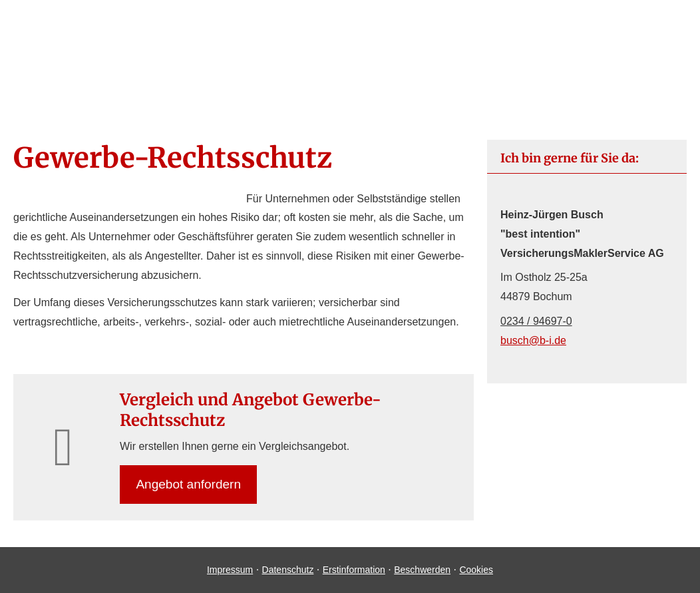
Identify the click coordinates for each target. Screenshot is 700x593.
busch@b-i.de (533, 340)
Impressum (230, 570)
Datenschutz (288, 570)
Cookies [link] (476, 570)
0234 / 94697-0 (536, 321)
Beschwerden (422, 570)
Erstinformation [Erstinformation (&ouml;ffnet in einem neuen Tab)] (354, 570)
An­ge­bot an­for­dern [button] (189, 484)
